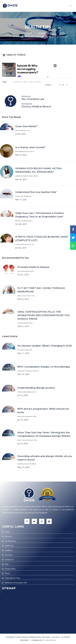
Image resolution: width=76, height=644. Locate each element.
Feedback (9, 550)
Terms (7, 573)
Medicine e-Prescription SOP (16, 583)
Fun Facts (9, 555)
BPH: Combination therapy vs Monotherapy (44, 367)
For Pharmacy (10, 541)
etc (44, 640)
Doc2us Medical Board (36, 107)
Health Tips (44, 33)
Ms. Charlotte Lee (33, 99)
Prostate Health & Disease (33, 267)
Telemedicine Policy (13, 578)
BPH (25, 82)
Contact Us (9, 560)
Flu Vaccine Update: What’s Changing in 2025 (45, 346)
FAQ (6, 564)
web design (51, 640)
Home (29, 33)
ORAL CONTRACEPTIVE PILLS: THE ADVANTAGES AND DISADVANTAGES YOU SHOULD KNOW (44, 315)
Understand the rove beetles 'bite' (36, 192)
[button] (71, 6)
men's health (35, 82)
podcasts (18, 82)
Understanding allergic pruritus (36, 388)
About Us (8, 536)
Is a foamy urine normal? (30, 147)
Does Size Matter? (26, 126)
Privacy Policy (10, 569)
